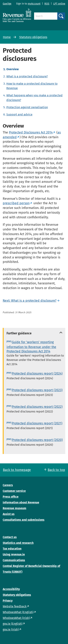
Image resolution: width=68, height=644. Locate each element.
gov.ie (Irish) (11, 629)
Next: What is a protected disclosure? (30, 301)
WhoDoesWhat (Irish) (16, 618)
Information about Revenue (21, 502)
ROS (47, 4)
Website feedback (15, 606)
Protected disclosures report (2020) (37, 440)
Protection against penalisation (27, 107)
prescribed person (16, 203)
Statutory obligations (33, 37)
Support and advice (19, 114)
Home (7, 37)
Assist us (9, 514)
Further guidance (19, 333)
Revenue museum (15, 508)
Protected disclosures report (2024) (37, 374)
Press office (11, 497)
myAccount (34, 4)
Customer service (14, 491)
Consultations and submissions (24, 520)
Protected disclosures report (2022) (37, 407)
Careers (8, 485)
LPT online (59, 4)
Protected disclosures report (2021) (37, 423)
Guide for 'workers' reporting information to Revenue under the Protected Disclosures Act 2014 (31, 347)
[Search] (46, 16)
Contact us (10, 537)
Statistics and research (18, 543)
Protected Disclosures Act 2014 (31, 132)
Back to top (56, 470)
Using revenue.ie (14, 554)
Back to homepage (17, 470)
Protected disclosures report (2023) (37, 390)
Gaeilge (7, 4)
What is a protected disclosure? (27, 76)
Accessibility (11, 589)
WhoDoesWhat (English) (18, 612)
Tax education (12, 549)
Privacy (8, 601)
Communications (14, 560)
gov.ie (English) (13, 624)
